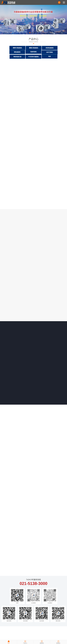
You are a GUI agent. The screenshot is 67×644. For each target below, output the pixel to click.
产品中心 (34, 40)
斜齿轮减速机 (42, 47)
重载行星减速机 (25, 47)
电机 (33, 56)
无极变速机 (9, 52)
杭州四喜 (36, 638)
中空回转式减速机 (58, 52)
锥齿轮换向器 (42, 52)
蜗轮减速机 (58, 47)
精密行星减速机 (9, 47)
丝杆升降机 (25, 52)
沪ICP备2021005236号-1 (22, 636)
